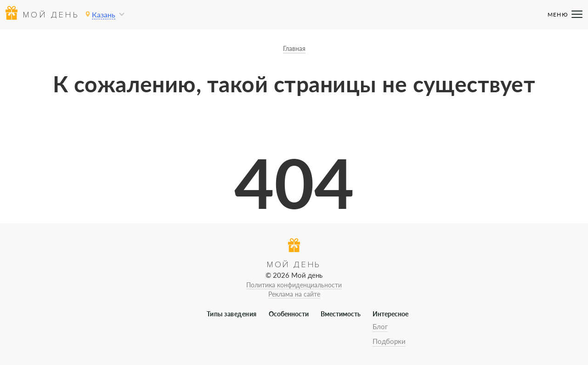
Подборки (389, 341)
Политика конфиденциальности (294, 285)
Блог (380, 326)
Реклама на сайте (294, 294)
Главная (294, 48)
